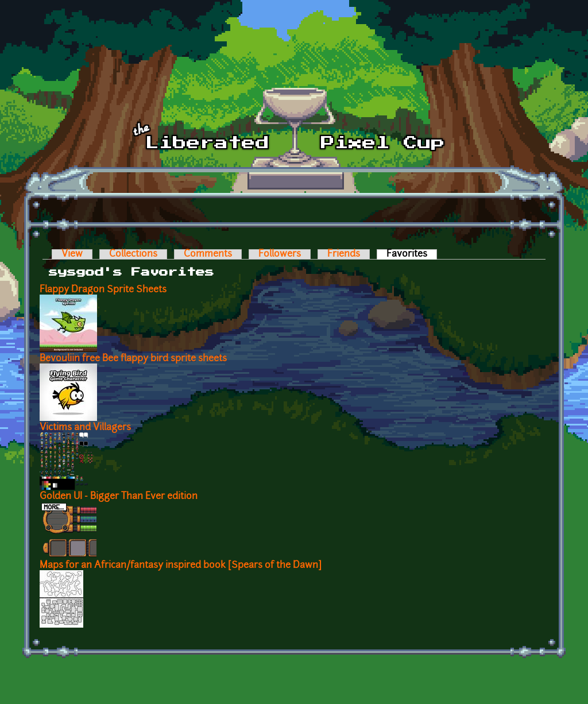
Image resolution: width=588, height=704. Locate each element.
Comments (208, 254)
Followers (280, 254)
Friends (344, 254)
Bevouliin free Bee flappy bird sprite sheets (133, 359)
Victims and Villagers (85, 428)
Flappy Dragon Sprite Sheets (103, 290)
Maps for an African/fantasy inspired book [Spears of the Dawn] (181, 566)
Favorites (412, 254)
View (72, 254)
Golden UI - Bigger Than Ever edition (119, 497)
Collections (133, 254)
